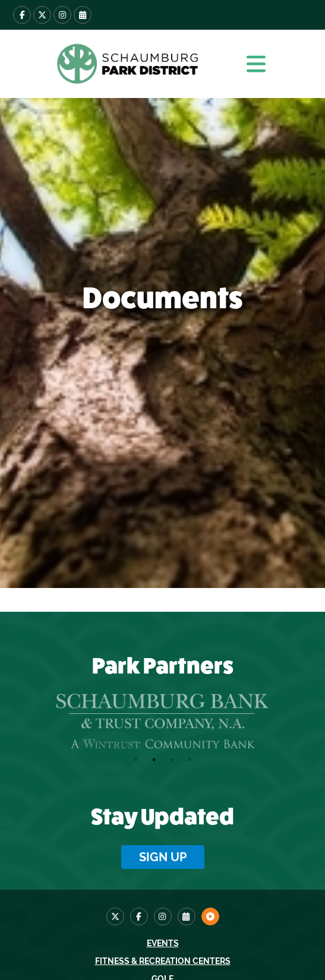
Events (163, 943)
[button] (256, 64)
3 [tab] (172, 760)
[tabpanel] (162, 721)
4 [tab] (190, 760)
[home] (126, 64)
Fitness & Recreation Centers (163, 961)
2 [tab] (154, 760)
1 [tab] (136, 760)
